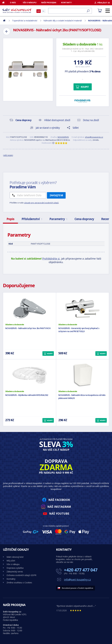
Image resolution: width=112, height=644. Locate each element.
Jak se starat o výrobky (48, 128)
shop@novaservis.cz (94, 137)
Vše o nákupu (30, 2)
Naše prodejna (49, 2)
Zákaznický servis (15, 572)
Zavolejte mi (56, 195)
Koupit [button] (50, 354)
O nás (13, 2)
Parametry (58, 219)
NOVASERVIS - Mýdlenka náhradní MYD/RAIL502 (27, 395)
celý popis (8, 155)
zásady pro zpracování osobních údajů (41, 203)
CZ (39, 11)
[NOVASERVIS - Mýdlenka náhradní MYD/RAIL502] (30, 375)
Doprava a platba (15, 568)
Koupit (85, 87)
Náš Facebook (59, 500)
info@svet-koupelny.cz (77, 580)
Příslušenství (32, 219)
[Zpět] (7, 31)
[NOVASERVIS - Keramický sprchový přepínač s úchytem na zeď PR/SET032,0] (83, 308)
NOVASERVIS (63, 137)
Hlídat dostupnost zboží (57, 120)
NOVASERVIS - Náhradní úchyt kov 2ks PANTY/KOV (28, 328)
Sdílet (76, 128)
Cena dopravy (84, 219)
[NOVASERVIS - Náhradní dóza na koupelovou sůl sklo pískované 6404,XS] (83, 375)
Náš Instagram (59, 507)
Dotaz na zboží (91, 120)
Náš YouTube (59, 513)
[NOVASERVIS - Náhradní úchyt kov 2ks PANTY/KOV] (30, 308)
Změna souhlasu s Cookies (19, 583)
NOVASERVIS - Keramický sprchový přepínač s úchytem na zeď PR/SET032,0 (79, 330)
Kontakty (66, 2)
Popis (10, 219)
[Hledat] (70, 11)
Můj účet (11, 561)
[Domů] (5, 2)
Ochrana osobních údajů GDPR (21, 575)
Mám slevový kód (15, 557)
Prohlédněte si (51, 259)
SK (43, 11)
